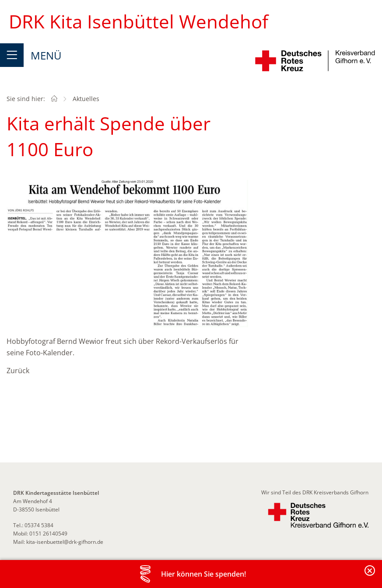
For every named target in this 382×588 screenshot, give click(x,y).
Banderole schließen (370, 576)
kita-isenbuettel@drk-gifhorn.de (65, 542)
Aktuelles (86, 99)
